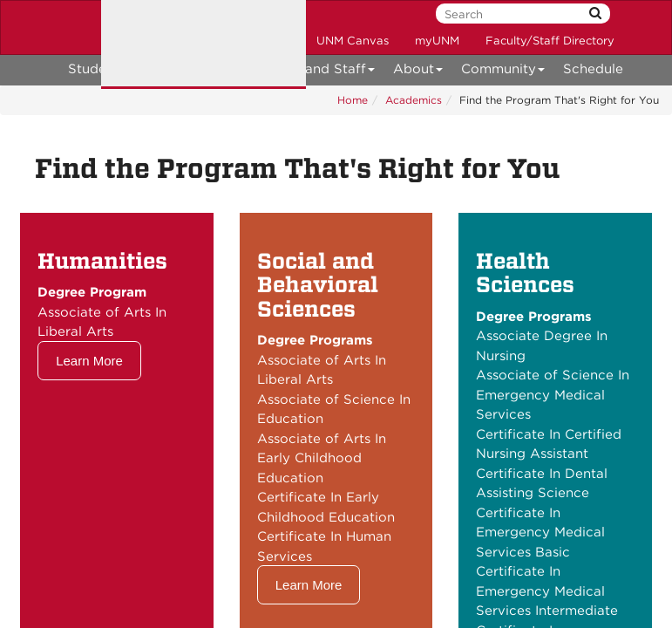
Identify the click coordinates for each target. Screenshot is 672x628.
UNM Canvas (353, 41)
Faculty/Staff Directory (550, 41)
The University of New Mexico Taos (204, 44)
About (418, 72)
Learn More (89, 361)
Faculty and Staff (314, 72)
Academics (414, 100)
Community (503, 72)
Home (353, 100)
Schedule (593, 69)
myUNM (437, 41)
